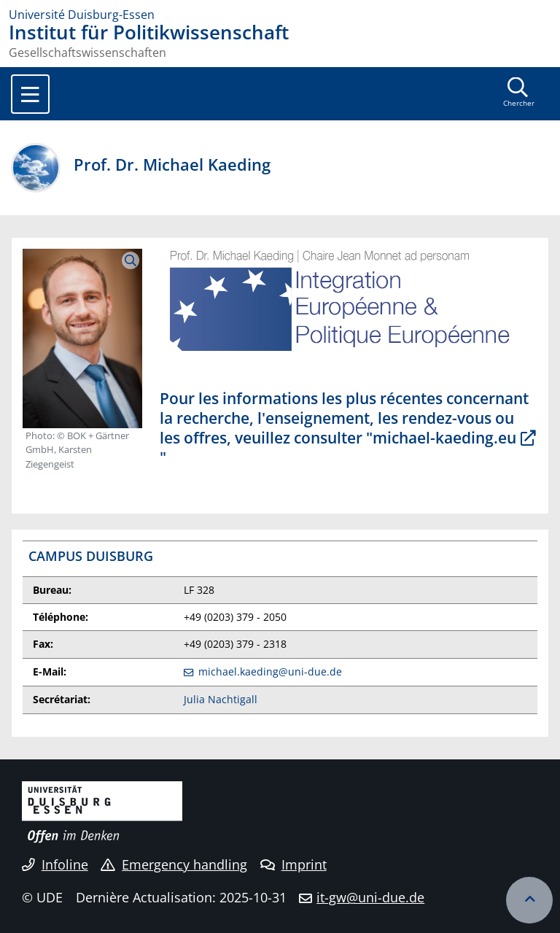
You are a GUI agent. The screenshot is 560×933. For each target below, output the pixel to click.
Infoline (55, 864)
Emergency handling (174, 864)
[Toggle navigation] (30, 94)
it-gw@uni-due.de (370, 897)
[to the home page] (280, 15)
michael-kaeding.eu (444, 438)
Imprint (293, 864)
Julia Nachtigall (221, 699)
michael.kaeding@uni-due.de (270, 671)
